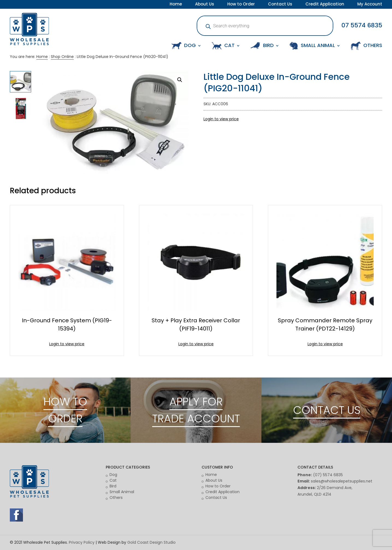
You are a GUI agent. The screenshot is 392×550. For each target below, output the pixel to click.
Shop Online (62, 57)
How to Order (241, 5)
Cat (113, 480)
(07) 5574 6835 (328, 475)
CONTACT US (327, 410)
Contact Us (280, 5)
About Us (205, 5)
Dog (113, 475)
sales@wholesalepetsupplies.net (342, 481)
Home (176, 5)
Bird (113, 486)
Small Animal (122, 492)
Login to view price (221, 119)
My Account (370, 5)
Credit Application (325, 5)
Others (116, 498)
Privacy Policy (82, 542)
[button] (180, 80)
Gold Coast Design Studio (151, 542)
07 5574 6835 (362, 25)
